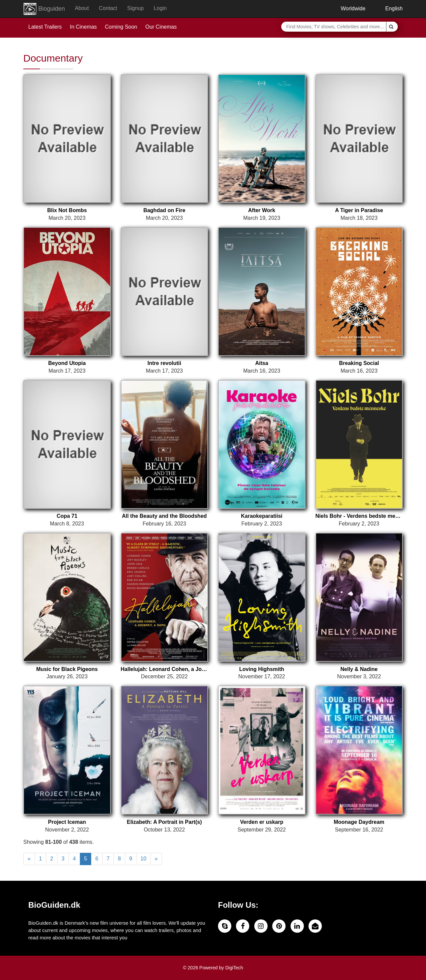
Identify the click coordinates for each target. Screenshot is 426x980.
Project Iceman (67, 822)
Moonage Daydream (359, 822)
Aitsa (262, 363)
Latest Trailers (45, 27)
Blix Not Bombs (67, 210)
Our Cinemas (161, 27)
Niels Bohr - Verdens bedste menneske (359, 516)
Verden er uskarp (262, 822)
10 (143, 859)
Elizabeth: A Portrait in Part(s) (164, 822)
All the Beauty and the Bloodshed (164, 516)
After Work (262, 210)
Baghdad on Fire (164, 210)
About (82, 8)
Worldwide (348, 8)
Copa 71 (67, 516)
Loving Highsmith (262, 669)
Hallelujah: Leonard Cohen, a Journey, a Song (165, 669)
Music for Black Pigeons (67, 669)
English (389, 8)
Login (160, 8)
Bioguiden (44, 9)
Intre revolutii (164, 363)
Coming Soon (121, 27)
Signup (135, 8)
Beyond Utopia (67, 363)
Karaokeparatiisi (262, 516)
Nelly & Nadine (359, 669)
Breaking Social (359, 363)
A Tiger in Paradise (359, 210)
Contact (108, 8)
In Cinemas (83, 27)
